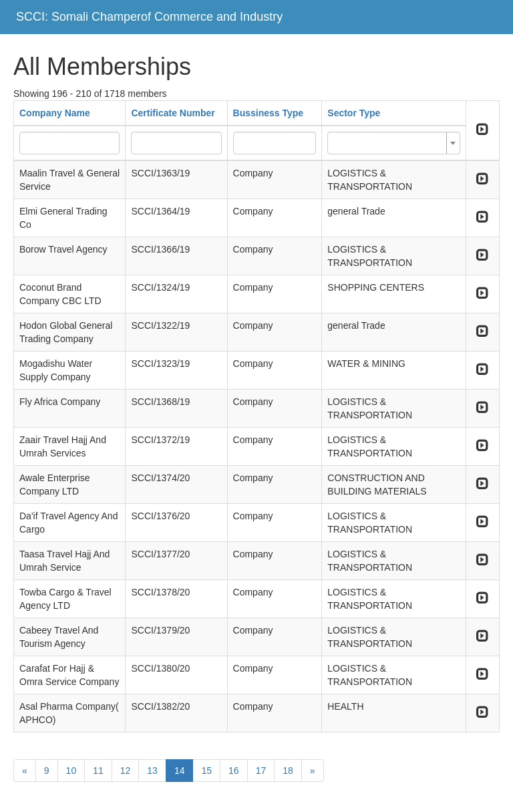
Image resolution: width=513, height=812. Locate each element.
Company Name (55, 113)
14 (180, 771)
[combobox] (393, 143)
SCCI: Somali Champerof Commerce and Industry (149, 17)
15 (206, 771)
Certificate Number (173, 113)
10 (71, 771)
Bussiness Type (269, 113)
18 (288, 771)
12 (126, 771)
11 (98, 771)
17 (261, 771)
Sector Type (354, 113)
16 (234, 771)
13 (152, 771)
